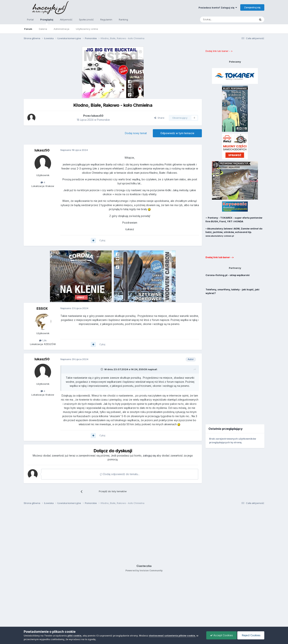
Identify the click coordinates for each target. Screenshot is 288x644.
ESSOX (42, 308)
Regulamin (106, 20)
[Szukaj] (219, 20)
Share (159, 118)
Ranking (123, 20)
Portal (30, 20)
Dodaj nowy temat (136, 133)
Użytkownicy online (87, 29)
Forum (28, 29)
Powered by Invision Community (144, 570)
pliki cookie (74, 636)
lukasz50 (42, 150)
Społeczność (86, 20)
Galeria (43, 29)
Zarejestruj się (252, 7)
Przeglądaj (47, 21)
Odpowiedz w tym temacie (177, 133)
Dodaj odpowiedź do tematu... (120, 474)
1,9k (43, 340)
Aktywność (66, 20)
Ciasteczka (144, 566)
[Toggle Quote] (102, 369)
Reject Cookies (251, 635)
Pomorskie (103, 120)
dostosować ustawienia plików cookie (172, 636)
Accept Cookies (222, 635)
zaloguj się (149, 455)
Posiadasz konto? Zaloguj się (218, 8)
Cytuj (102, 240)
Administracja (61, 29)
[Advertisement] (235, 357)
